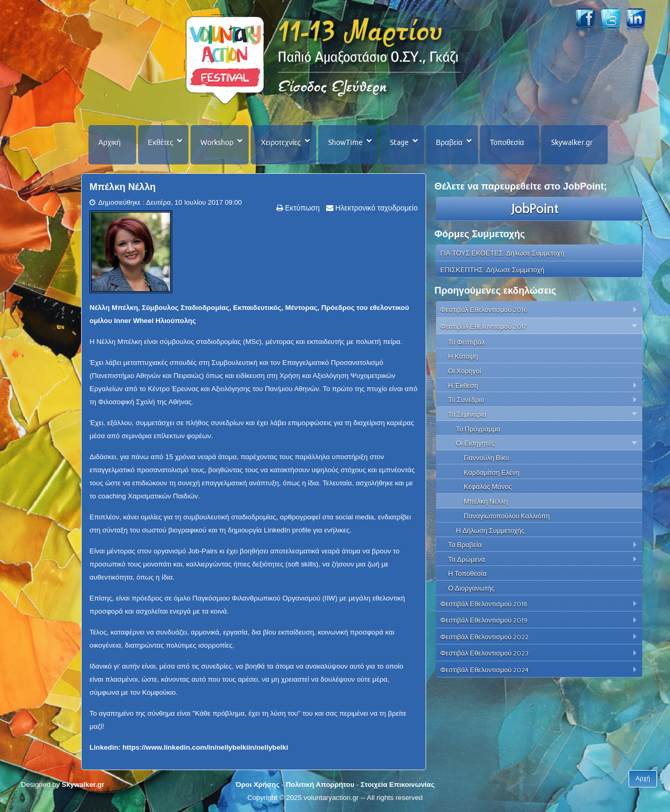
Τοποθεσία (507, 142)
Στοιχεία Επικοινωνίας (398, 785)
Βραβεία (449, 142)
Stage (399, 142)
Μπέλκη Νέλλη (122, 187)
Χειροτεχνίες (281, 142)
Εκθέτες (161, 142)
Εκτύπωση (301, 208)
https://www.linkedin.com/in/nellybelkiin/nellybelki (205, 747)
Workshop (217, 142)
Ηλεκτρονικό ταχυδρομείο (376, 208)
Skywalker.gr (572, 142)
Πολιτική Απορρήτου (320, 785)
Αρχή (643, 778)
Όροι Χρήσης (258, 785)
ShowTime (345, 142)
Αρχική (110, 142)
